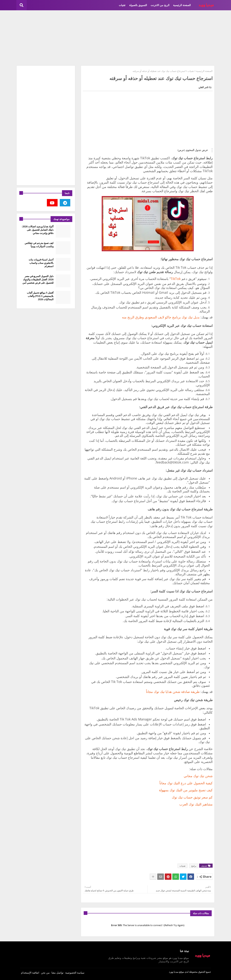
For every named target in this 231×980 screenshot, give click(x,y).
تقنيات (122, 5)
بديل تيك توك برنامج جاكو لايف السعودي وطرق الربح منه (161, 317)
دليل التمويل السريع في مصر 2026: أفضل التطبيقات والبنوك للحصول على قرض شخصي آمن (38, 279)
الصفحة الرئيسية (182, 5)
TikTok (176, 279)
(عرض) (181, 150)
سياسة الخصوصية (75, 973)
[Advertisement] (115, 38)
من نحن (45, 973)
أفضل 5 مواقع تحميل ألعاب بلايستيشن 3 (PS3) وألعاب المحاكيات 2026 (40, 296)
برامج (194, 866)
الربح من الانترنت (160, 5)
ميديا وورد (174, 972)
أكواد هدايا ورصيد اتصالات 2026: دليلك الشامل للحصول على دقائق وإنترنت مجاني (38, 230)
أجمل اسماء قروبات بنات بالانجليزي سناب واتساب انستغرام (41, 263)
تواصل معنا (57, 973)
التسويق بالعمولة (138, 5)
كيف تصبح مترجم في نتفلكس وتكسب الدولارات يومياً (39, 245)
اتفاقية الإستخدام (30, 973)
